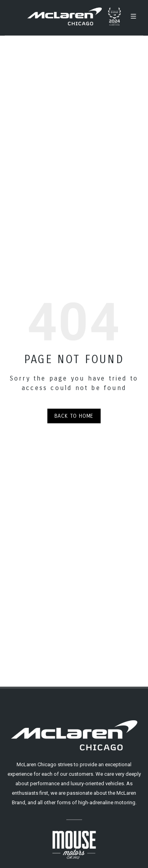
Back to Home (74, 416)
